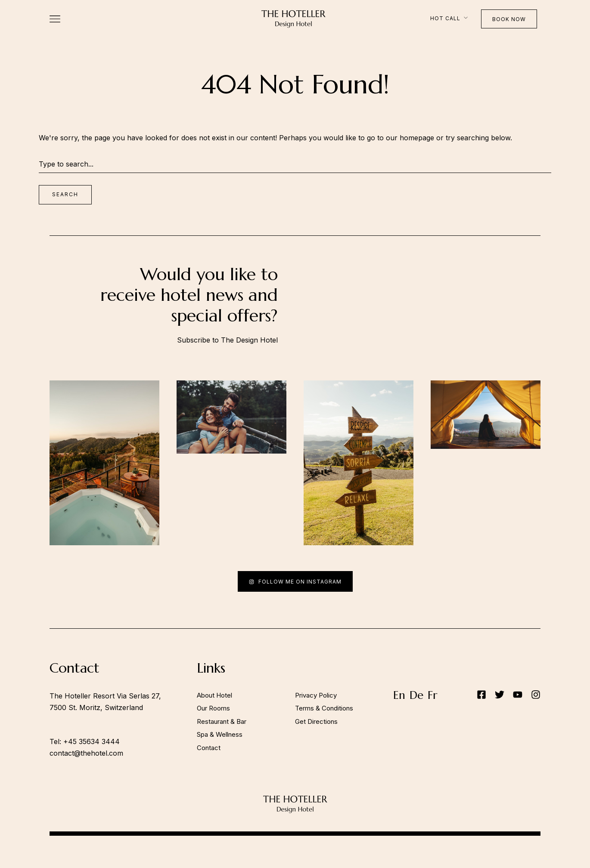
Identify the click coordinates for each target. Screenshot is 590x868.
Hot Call (445, 18)
